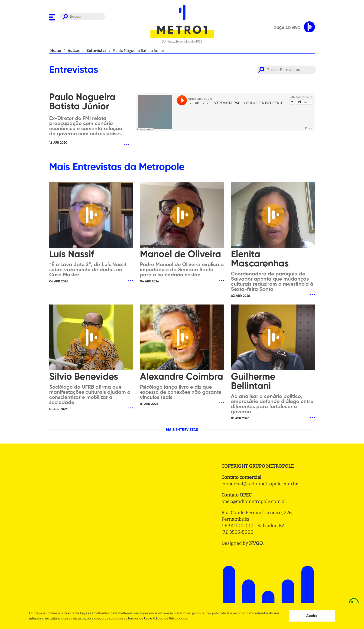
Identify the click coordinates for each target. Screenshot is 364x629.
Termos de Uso (139, 619)
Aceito (312, 616)
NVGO (256, 543)
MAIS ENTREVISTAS (182, 430)
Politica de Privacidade (170, 619)
